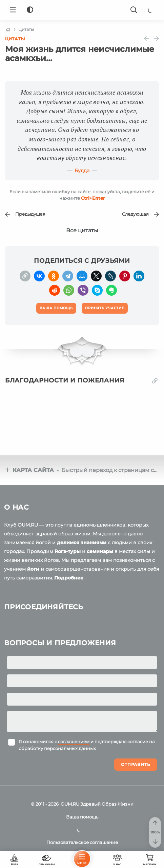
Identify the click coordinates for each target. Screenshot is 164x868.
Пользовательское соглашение (82, 842)
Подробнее (69, 578)
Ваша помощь (82, 817)
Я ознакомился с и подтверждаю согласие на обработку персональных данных (87, 745)
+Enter (93, 198)
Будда (82, 171)
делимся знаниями (82, 542)
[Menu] (13, 10)
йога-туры (68, 551)
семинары (100, 551)
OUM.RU (70, 804)
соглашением (74, 742)
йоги (33, 569)
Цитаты (15, 39)
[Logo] (82, 10)
